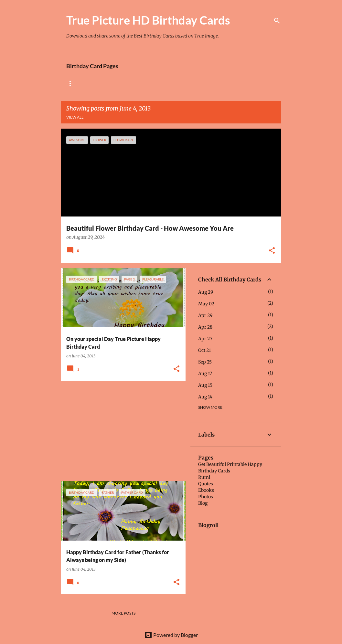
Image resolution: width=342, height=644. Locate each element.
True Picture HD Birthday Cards (148, 20)
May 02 (206, 304)
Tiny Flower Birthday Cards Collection (192, 83)
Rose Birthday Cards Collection (101, 83)
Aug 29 (206, 292)
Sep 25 (205, 362)
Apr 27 (205, 339)
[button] (272, 251)
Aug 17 (205, 374)
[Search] (277, 21)
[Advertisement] (121, 431)
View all (75, 117)
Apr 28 (205, 327)
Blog (203, 503)
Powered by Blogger (171, 635)
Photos (206, 497)
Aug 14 (205, 397)
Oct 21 (204, 350)
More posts (123, 613)
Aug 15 (205, 385)
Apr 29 (205, 315)
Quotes (206, 484)
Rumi (204, 477)
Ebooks (206, 490)
